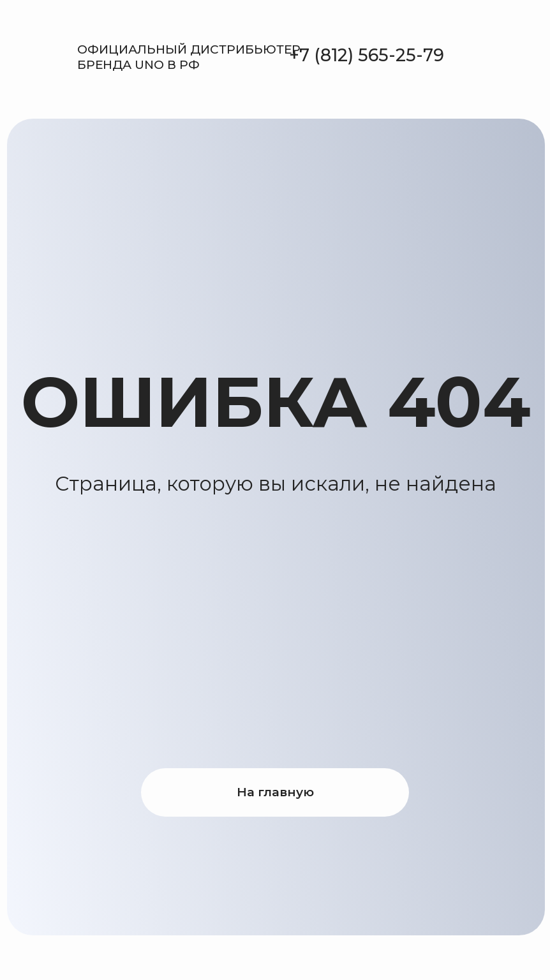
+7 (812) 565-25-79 (367, 55)
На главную (275, 792)
